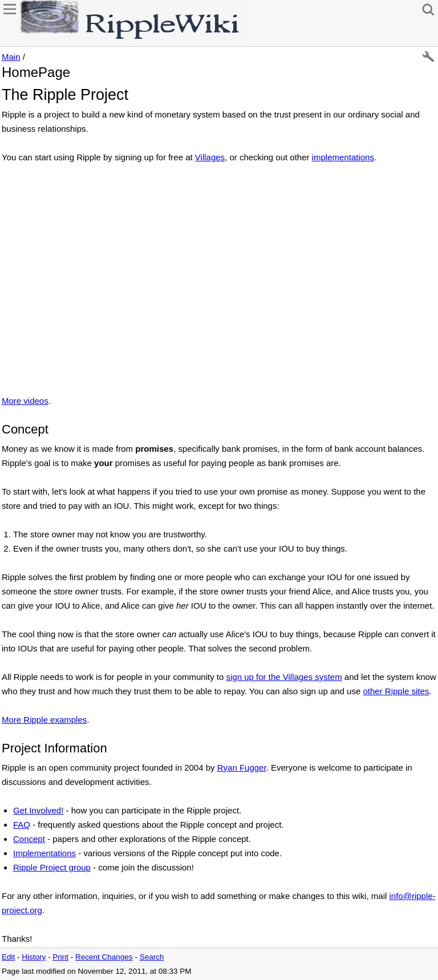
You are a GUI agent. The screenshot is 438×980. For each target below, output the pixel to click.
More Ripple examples (44, 720)
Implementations (44, 853)
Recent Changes (104, 957)
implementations (343, 157)
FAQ (22, 825)
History (34, 957)
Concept (29, 839)
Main (11, 57)
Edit (8, 957)
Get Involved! (38, 810)
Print (60, 957)
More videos (25, 401)
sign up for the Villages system (284, 677)
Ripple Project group (52, 867)
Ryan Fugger (242, 768)
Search (152, 957)
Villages (210, 157)
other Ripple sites (396, 691)
